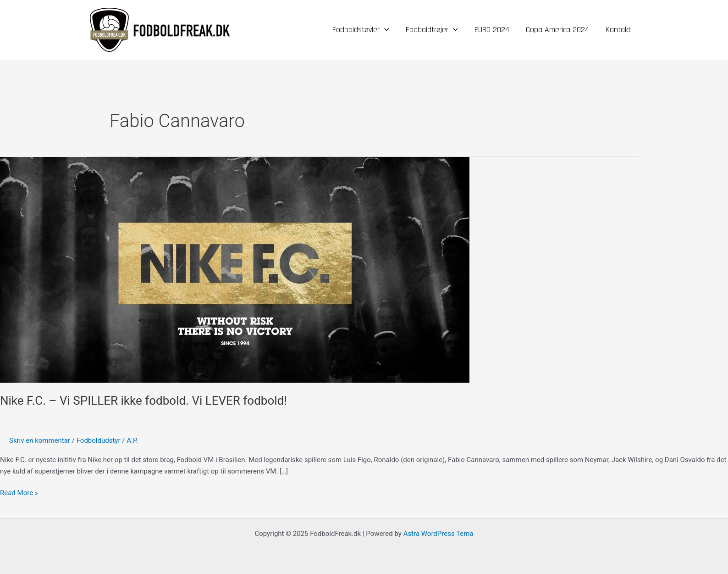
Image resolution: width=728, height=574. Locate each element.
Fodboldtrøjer (432, 30)
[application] (384, 30)
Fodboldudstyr (99, 440)
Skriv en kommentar (40, 440)
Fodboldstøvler (361, 30)
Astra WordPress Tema (438, 534)
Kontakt (618, 30)
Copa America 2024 (557, 30)
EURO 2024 (492, 30)
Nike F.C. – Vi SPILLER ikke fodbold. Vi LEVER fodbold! (143, 401)
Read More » (19, 492)
